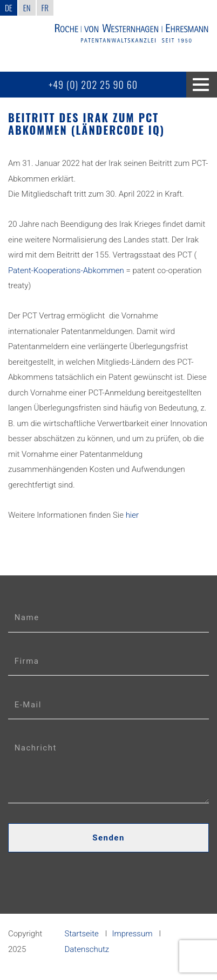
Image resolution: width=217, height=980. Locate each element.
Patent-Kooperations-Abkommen (66, 270)
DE (9, 8)
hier (132, 515)
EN (27, 8)
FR (45, 8)
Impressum (133, 934)
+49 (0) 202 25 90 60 (93, 85)
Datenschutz (87, 949)
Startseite (82, 934)
